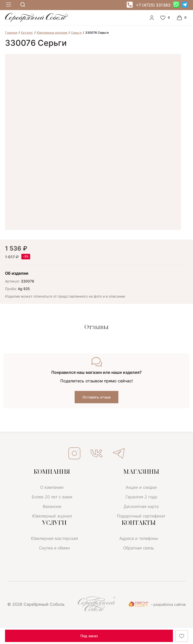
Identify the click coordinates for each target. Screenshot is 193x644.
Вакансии (52, 506)
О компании (52, 487)
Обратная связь (139, 548)
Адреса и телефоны (139, 538)
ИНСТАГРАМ (74, 453)
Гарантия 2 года (141, 497)
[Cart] (182, 18)
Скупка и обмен (54, 548)
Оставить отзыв (96, 397)
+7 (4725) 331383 (153, 5)
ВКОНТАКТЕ (96, 453)
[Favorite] (166, 18)
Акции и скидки (141, 487)
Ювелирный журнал (52, 516)
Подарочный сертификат (141, 516)
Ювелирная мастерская (54, 538)
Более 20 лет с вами (52, 497)
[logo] (36, 21)
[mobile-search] (23, 5)
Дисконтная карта (141, 506)
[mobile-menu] (8, 5)
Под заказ (89, 636)
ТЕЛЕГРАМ (119, 453)
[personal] (152, 18)
